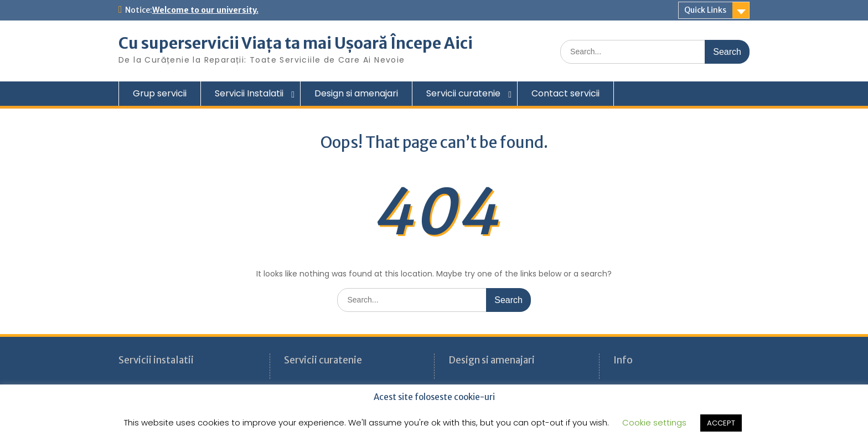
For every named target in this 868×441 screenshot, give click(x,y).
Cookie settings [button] (654, 422)
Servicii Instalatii (249, 93)
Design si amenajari (356, 93)
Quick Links (705, 10)
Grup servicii (160, 93)
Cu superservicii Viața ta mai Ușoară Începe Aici (296, 43)
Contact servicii (565, 93)
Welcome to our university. (205, 10)
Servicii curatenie (463, 93)
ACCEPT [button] (721, 423)
